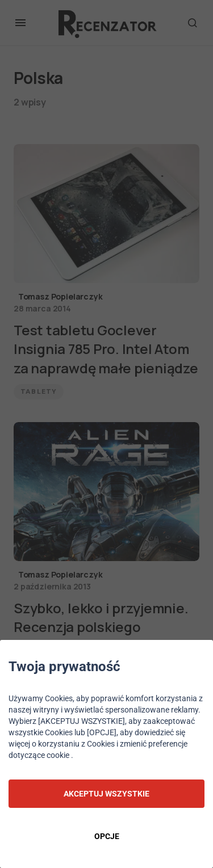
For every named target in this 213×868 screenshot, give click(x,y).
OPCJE (107, 836)
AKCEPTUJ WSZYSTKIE (106, 794)
